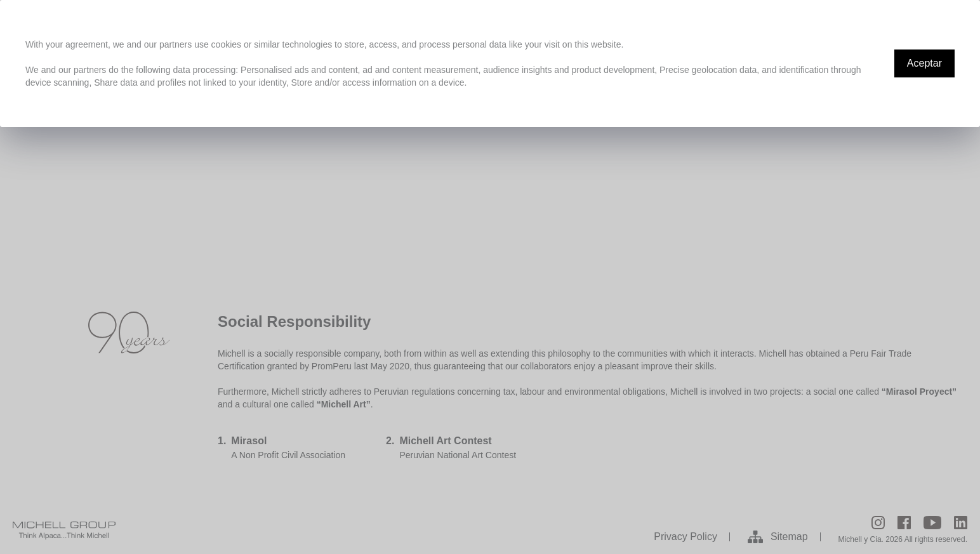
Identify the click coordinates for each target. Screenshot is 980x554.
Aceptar (924, 63)
